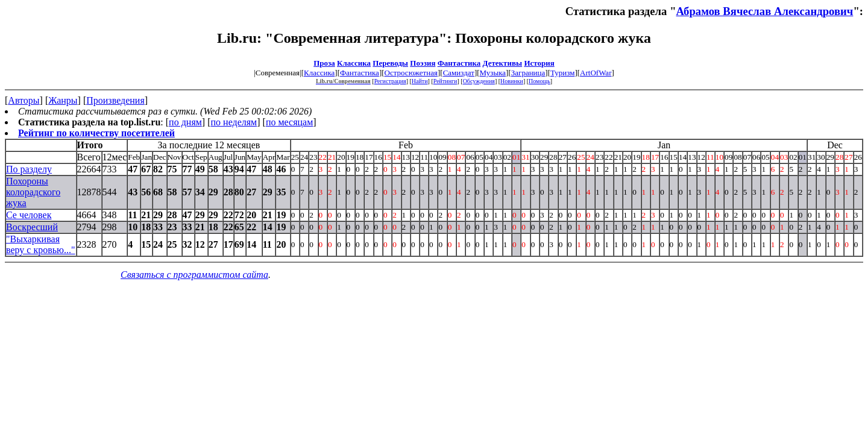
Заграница (528, 73)
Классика (354, 63)
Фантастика (459, 63)
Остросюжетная (411, 73)
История (539, 63)
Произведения (115, 100)
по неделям (234, 122)
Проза (324, 63)
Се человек (29, 215)
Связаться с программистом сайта (194, 275)
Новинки (512, 81)
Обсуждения (479, 81)
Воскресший (32, 227)
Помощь (539, 81)
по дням (185, 122)
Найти (420, 81)
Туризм (562, 73)
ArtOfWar (596, 73)
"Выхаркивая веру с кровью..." (41, 244)
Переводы (390, 63)
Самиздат (459, 73)
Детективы (503, 63)
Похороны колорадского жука (33, 192)
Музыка (493, 73)
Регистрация (390, 81)
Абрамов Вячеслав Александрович (765, 11)
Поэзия (423, 63)
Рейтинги (445, 81)
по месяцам (289, 122)
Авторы (24, 100)
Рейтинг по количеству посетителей (96, 133)
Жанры (63, 100)
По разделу (29, 169)
